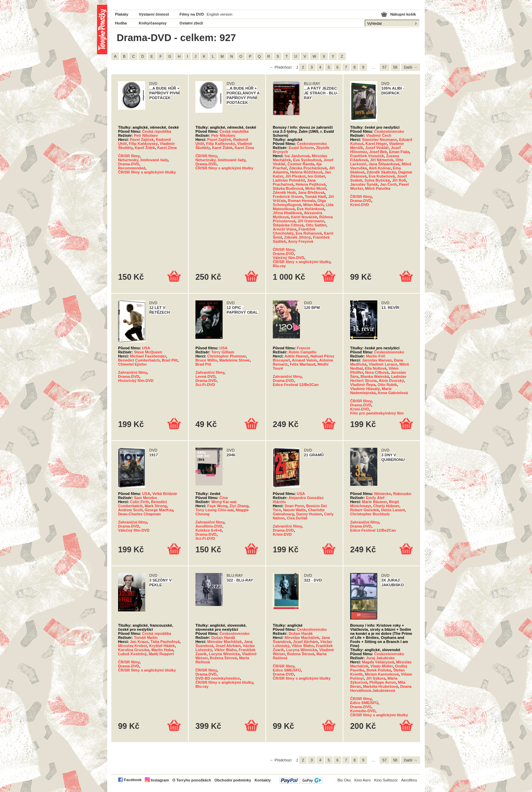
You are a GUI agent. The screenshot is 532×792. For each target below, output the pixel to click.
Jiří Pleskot (296, 176)
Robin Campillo (303, 352)
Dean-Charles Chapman (139, 514)
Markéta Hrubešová (381, 686)
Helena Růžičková (306, 172)
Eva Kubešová (382, 176)
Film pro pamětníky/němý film (377, 413)
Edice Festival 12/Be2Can (296, 385)
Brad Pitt (170, 360)
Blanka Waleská (375, 376)
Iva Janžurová (297, 156)
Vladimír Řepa (363, 385)
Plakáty (122, 14)
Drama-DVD (129, 164)
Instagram (160, 780)
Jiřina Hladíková (287, 213)
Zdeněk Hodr (284, 192)
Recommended (132, 168)
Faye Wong (217, 506)
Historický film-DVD (136, 381)
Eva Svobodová (307, 160)
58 (395, 67)
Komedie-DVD (363, 711)
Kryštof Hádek (162, 646)
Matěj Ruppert (161, 654)
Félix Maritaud (302, 364)
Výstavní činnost (154, 14)
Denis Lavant (393, 510)
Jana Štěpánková (384, 164)
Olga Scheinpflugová (299, 203)
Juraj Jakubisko (381, 658)
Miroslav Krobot (132, 646)
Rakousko (402, 494)
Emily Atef (375, 498)
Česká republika (157, 131)
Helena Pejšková (310, 184)
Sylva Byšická (377, 180)
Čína (224, 498)
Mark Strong (156, 506)
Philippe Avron (383, 682)
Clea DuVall (297, 518)
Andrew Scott (130, 510)
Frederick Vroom (288, 197)
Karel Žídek (145, 148)
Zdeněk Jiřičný (298, 237)
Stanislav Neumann (379, 140)
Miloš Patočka (378, 188)
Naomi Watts (294, 510)
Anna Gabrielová (393, 393)
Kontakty (263, 780)
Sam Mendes (146, 498)
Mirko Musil (316, 188)
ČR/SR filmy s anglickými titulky (147, 172)
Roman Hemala (302, 201)
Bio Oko (344, 780)
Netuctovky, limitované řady (143, 160)
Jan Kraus (139, 642)
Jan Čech (388, 184)
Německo (383, 494)
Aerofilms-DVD (209, 526)
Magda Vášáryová (378, 662)
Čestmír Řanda (301, 164)
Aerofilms (409, 780)
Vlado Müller (382, 666)
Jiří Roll (399, 180)
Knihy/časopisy (153, 23)
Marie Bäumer (374, 502)
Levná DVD (205, 376)
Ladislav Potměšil (289, 180)
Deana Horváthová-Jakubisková (381, 688)
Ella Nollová (376, 368)
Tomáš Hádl (316, 197)
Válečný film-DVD (289, 258)
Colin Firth (139, 502)
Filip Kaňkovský (143, 144)
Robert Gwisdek (365, 510)
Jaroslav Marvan (377, 360)
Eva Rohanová (309, 233)
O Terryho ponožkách (192, 780)
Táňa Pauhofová (165, 642)
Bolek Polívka (379, 670)
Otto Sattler (316, 225)
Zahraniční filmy (132, 372)
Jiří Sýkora (376, 678)
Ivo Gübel (316, 176)
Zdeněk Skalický (382, 172)
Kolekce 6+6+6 (209, 530)
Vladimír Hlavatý (365, 389)
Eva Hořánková (311, 209)
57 (384, 67)
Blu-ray (279, 266)
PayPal (301, 780)
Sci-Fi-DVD (205, 385)
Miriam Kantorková (382, 674)
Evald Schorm (301, 148)
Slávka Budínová (288, 188)
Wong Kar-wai (224, 502)
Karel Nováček (304, 217)
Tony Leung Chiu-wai (214, 510)
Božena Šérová (223, 658)
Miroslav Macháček (225, 642)
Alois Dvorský (391, 381)
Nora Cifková (377, 372)
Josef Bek (378, 152)
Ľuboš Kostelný (132, 654)
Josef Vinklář (377, 148)
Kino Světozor (386, 780)
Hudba (121, 23)
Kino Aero (363, 780)
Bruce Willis (206, 360)
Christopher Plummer (227, 356)
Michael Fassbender (148, 356)
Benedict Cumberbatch (139, 360)
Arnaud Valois (305, 360)
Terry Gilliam (223, 352)
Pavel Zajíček (142, 140)
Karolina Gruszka (134, 650)
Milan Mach (313, 205)
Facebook (133, 780)
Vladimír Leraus (383, 364)
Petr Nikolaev (146, 135)
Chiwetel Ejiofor (132, 364)
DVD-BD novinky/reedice (218, 678)
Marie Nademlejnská (371, 391)
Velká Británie (165, 494)
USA (146, 348)
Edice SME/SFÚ (287, 670)
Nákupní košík (403, 14)
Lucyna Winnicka (224, 654)
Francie (304, 348)
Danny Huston (309, 514)
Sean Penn (294, 506)
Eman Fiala (399, 152)
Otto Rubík (387, 385)
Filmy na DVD (192, 14)
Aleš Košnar (380, 168)
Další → (411, 67)
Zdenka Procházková (308, 168)
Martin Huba (162, 650)
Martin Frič (376, 356)
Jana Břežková (311, 192)
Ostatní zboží (191, 23)
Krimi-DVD (360, 205)
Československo (312, 144)
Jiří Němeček (382, 160)
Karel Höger (376, 144)
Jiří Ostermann (311, 221)
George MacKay (159, 510)
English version (220, 14)
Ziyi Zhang (239, 506)
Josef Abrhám (228, 646)
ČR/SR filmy (129, 156)
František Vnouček (367, 156)
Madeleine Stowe (234, 360)
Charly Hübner (386, 506)
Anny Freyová (301, 241)
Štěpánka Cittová (288, 225)
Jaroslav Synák (364, 184)
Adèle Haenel (296, 356)
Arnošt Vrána (285, 229)
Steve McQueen (148, 352)
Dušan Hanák (223, 638)
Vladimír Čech (379, 135)
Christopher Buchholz (370, 514)
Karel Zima (167, 148)
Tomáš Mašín (146, 638)
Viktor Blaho (225, 650)
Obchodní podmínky (233, 780)
